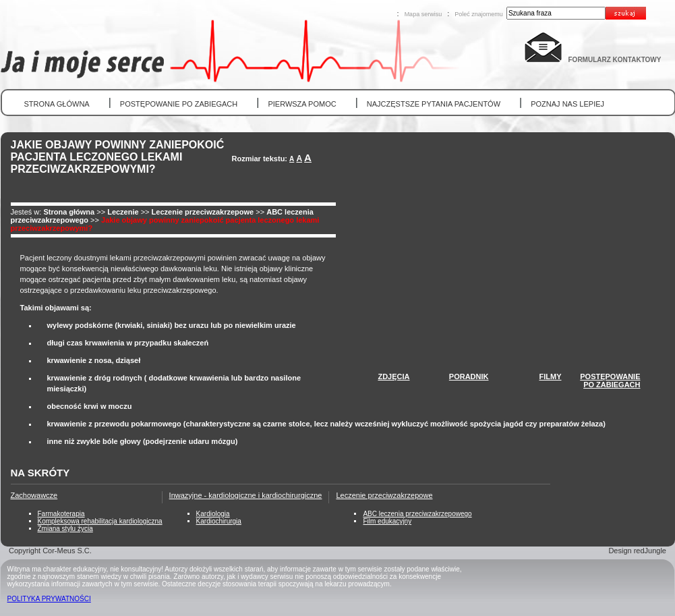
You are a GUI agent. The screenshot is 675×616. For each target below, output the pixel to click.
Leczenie (124, 212)
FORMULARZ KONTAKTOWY (615, 60)
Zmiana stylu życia (65, 529)
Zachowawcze (34, 495)
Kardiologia (213, 514)
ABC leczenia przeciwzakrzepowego (417, 514)
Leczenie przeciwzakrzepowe (203, 212)
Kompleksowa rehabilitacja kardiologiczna (100, 521)
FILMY (551, 376)
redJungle (650, 551)
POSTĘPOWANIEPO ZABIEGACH (610, 381)
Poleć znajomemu (479, 14)
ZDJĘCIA (393, 376)
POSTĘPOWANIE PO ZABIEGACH (179, 104)
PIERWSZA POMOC (302, 104)
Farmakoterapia (61, 514)
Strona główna (69, 212)
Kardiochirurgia (219, 521)
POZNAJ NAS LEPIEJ (567, 104)
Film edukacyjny (387, 521)
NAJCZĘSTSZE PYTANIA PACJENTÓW (434, 104)
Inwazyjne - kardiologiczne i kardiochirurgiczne (246, 495)
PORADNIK (469, 376)
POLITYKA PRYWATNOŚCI (49, 599)
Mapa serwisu (423, 14)
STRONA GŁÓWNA (57, 104)
